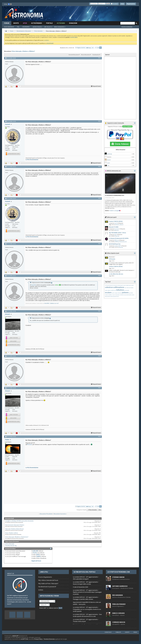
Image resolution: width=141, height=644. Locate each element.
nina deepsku (127, 290)
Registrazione (131, 4)
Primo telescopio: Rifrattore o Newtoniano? (17, 537)
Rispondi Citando (96, 86)
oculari (113, 293)
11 (100, 48)
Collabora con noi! (54, 303)
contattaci (46, 40)
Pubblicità (118, 632)
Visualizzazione (96, 55)
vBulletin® (15, 636)
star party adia (126, 295)
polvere (125, 292)
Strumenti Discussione (74, 55)
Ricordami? (114, 4)
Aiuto (122, 4)
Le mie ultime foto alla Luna (116, 274)
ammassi (115, 285)
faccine (35, 553)
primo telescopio (10, 544)
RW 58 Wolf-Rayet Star (115, 244)
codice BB (35, 551)
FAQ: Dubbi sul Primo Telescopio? (48, 584)
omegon (116, 293)
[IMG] (38, 555)
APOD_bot (117, 240)
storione (133, 295)
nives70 (116, 223)
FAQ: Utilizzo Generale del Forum (48, 580)
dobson (57, 285)
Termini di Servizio (49, 639)
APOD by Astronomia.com (121, 242)
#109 (100, 388)
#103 (100, 166)
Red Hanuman (118, 595)
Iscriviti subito (74, 37)
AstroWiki (47, 303)
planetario (120, 293)
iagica (115, 235)
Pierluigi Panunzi (119, 604)
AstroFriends (37, 23)
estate (106, 290)
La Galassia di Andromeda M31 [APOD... (119, 238)
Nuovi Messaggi (9, 27)
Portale (49, 23)
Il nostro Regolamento (45, 577)
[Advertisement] (99, 14)
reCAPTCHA (24, 639)
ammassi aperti (120, 285)
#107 (100, 311)
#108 (100, 356)
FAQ (18, 27)
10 (98, 48)
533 (113, 285)
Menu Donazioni (59, 27)
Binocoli (117, 230)
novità (16, 23)
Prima (89, 48)
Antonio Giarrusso (120, 586)
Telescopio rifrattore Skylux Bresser (15, 529)
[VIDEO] (38, 556)
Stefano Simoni (118, 577)
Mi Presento (112, 259)
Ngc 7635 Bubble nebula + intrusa (118, 233)
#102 (100, 121)
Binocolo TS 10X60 (114, 227)
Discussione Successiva (60, 514)
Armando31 (117, 229)
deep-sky (128, 288)
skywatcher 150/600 (119, 295)
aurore (124, 285)
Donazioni (73, 23)
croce (125, 288)
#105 (100, 244)
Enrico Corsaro (118, 613)
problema (110, 295)
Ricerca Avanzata (127, 27)
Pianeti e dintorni (119, 225)
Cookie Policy (108, 632)
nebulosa (120, 290)
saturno (114, 295)
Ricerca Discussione (86, 55)
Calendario (26, 27)
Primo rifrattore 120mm (12, 533)
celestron (109, 287)
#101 (100, 58)
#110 (100, 436)
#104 (100, 198)
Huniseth (33, 285)
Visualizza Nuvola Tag (11, 545)
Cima (100, 510)
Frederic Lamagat (114, 211)
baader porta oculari (130, 285)
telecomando (107, 296)
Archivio (41, 590)
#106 (100, 275)
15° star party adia (108, 285)
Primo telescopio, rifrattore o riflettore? (23, 51)
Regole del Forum (36, 561)
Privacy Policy (38, 639)
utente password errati (114, 296)
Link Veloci (47, 27)
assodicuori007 (118, 246)
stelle (130, 295)
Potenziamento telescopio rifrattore (15, 525)
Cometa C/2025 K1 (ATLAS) (116, 221)
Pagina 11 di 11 (81, 48)
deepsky (132, 288)
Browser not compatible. (87, 599)
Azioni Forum (37, 27)
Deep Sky (117, 236)
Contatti (127, 632)
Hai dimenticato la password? (47, 587)
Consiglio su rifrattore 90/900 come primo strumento (19, 521)
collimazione (119, 287)
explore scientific (111, 290)
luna (115, 290)
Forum (7, 23)
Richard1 (30, 444)
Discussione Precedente (46, 514)
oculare (108, 292)
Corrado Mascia (119, 622)
